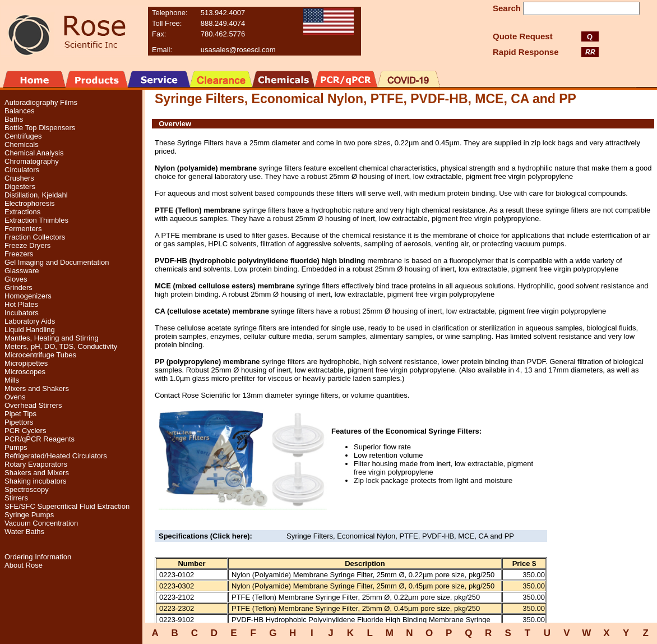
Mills (12, 380)
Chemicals (22, 144)
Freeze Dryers (27, 245)
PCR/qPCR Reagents (40, 439)
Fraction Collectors (35, 237)
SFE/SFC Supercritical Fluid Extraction (67, 506)
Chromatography (32, 161)
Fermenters (23, 229)
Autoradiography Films (41, 102)
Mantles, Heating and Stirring (52, 338)
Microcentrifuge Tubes (40, 355)
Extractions (22, 212)
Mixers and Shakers (37, 388)
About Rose (24, 565)
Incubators (22, 313)
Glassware (22, 271)
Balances (19, 111)
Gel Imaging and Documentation (57, 262)
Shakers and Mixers (37, 473)
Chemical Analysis (34, 153)
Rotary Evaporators (36, 464)
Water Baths (24, 532)
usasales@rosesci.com (238, 50)
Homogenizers (28, 296)
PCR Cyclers (25, 431)
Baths (14, 119)
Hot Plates (21, 304)
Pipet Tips (20, 414)
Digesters (20, 187)
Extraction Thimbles (36, 220)
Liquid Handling (30, 330)
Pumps (16, 447)
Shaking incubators (36, 481)
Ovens (15, 397)
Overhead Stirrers (33, 405)
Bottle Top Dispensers (40, 128)
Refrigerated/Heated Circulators (56, 456)
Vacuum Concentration (41, 523)
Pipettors (19, 422)
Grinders (18, 287)
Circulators (22, 170)
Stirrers (16, 498)
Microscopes (25, 372)
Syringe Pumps (29, 515)
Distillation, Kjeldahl (36, 195)
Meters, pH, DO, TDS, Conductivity (61, 346)
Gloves (16, 279)
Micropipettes (26, 363)
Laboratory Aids (30, 321)
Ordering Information (38, 557)
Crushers (19, 178)
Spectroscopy (27, 489)
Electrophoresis (30, 203)
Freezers (19, 254)
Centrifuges (23, 136)
